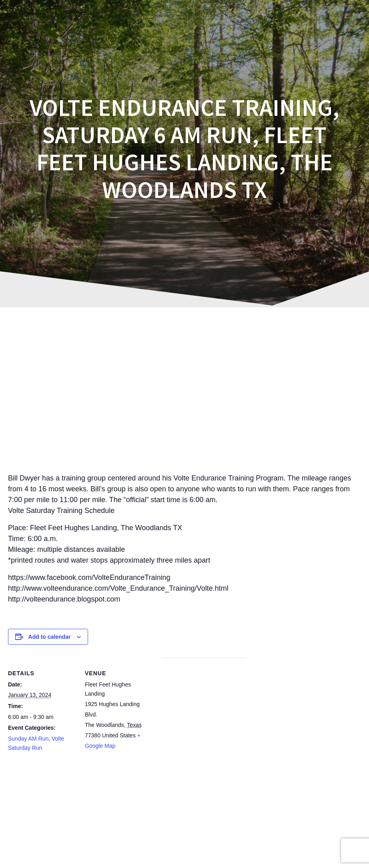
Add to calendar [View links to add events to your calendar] (50, 637)
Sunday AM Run (28, 739)
